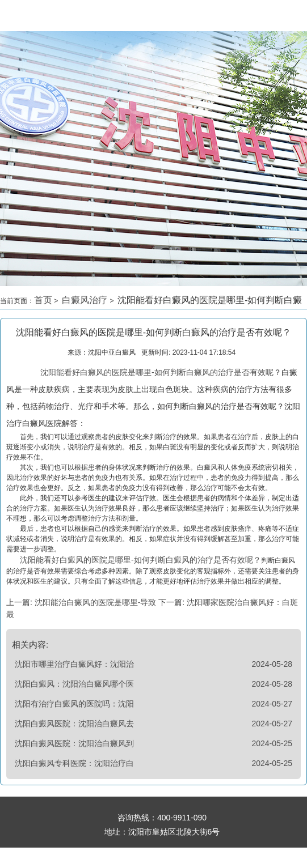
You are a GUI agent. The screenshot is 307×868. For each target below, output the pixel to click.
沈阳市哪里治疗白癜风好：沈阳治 (74, 664)
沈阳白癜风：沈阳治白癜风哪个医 (74, 684)
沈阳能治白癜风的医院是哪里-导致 (95, 602)
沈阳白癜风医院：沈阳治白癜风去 (74, 724)
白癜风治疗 (86, 300)
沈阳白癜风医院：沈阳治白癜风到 (74, 743)
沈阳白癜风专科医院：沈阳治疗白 (74, 763)
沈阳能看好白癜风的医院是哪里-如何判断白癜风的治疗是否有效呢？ (140, 560)
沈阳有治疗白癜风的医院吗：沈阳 (74, 704)
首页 (43, 300)
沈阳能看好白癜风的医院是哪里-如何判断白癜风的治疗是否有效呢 (157, 372)
